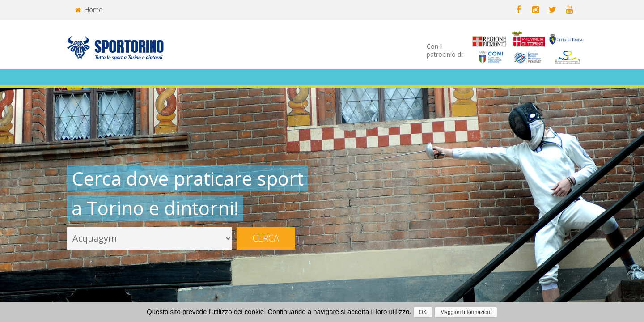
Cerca (266, 238)
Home (89, 10)
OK (423, 312)
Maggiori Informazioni (466, 312)
